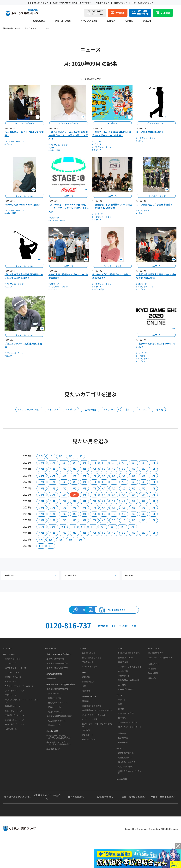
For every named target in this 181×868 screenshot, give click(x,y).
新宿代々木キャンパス (58, 715)
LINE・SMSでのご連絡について (160, 673)
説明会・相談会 (31, 617)
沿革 (84, 705)
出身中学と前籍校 (126, 703)
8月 (84, 463)
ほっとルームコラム (127, 785)
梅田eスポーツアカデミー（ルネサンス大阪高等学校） (59, 756)
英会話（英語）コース (15, 737)
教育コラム (122, 770)
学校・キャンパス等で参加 (94, 737)
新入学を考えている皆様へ (18, 824)
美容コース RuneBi (13, 694)
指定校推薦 (123, 756)
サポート (122, 718)
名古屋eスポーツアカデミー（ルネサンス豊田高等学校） (59, 750)
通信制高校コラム (126, 776)
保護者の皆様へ (103, 3)
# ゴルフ (8, 144)
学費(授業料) (124, 676)
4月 (51, 456)
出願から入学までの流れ (129, 667)
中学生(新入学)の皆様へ (38, 3)
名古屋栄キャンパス (57, 734)
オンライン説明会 (90, 742)
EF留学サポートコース (15, 732)
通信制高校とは (125, 780)
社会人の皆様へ (121, 3)
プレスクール (88, 758)
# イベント (97, 144)
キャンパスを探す (89, 21)
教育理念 (86, 696)
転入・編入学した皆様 (92, 672)
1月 (80, 456)
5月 (41, 456)
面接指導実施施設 (54, 687)
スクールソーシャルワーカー (130, 746)
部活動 (121, 727)
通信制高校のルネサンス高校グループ (20, 28)
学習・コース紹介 (63, 21)
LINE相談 (86, 753)
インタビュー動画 (90, 681)
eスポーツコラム (125, 789)
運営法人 (152, 692)
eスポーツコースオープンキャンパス (97, 748)
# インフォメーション (14, 141)
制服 (120, 723)
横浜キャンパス (55, 720)
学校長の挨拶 (88, 700)
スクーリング (11, 680)
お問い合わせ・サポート (93, 718)
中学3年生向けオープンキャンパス (97, 733)
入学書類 (122, 699)
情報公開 (86, 709)
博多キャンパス (55, 738)
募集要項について (126, 672)
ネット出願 (123, 685)
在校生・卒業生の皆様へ (163, 824)
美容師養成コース (13, 723)
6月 (104, 463)
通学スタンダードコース (15, 685)
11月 (53, 463)
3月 (61, 456)
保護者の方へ (31, 577)
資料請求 (90, 617)
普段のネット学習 (13, 676)
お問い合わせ (154, 678)
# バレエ (143, 409)
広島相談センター (54, 762)
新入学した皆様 (89, 667)
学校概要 (85, 689)
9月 (74, 463)
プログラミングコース (15, 708)
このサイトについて (157, 661)
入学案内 (129, 21)
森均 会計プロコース (15, 741)
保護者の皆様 (88, 676)
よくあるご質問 (91, 577)
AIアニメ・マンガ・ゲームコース (19, 703)
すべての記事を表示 (91, 79)
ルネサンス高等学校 (55, 672)
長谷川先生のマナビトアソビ (130, 795)
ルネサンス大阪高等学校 (57, 681)
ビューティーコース (13, 728)
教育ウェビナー (89, 762)
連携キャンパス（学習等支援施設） (62, 697)
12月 (42, 463)
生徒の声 (111, 21)
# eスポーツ (97, 141)
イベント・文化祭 (126, 732)
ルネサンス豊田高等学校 (57, 676)
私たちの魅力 (39, 21)
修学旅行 (122, 736)
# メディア (53, 148)
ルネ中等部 (153, 687)
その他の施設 (52, 744)
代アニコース (11, 712)
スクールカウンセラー (128, 741)
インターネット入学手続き (130, 681)
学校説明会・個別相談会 (129, 694)
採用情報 (152, 683)
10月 (64, 463)
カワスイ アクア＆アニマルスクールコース (23, 718)
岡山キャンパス (55, 725)
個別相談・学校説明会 (92, 728)
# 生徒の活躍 (54, 150)
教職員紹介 (123, 761)
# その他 (159, 409)
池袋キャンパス (55, 711)
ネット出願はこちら (150, 617)
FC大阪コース (11, 746)
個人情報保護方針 (156, 667)
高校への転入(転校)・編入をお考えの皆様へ (72, 3)
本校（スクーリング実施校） (59, 667)
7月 (94, 463)
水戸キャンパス (55, 706)
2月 (71, 456)
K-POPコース (11, 699)
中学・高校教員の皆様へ (143, 3)
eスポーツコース (12, 690)
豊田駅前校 (51, 691)
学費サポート (124, 690)
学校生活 (147, 21)
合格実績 (122, 752)
